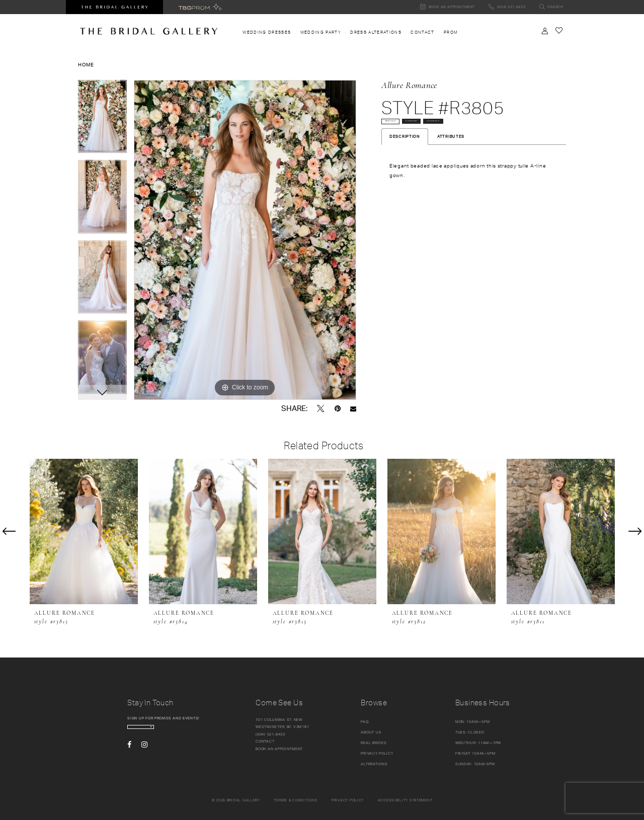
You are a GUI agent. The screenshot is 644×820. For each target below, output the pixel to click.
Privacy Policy (377, 753)
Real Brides (374, 743)
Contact (265, 741)
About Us (371, 732)
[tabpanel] (102, 120)
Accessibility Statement (405, 800)
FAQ (365, 722)
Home (86, 64)
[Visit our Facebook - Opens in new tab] (129, 753)
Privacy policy (348, 800)
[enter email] (169, 731)
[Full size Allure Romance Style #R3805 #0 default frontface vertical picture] (245, 240)
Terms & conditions (296, 800)
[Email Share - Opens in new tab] (353, 409)
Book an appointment (279, 749)
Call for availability (416, 151)
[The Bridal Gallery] (149, 31)
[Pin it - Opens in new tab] (338, 408)
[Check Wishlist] (559, 30)
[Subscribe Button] (202, 731)
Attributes (451, 171)
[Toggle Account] (545, 31)
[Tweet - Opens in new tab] (321, 408)
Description (405, 171)
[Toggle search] (551, 7)
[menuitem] (267, 32)
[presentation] (84, 531)
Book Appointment (483, 130)
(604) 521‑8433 (270, 734)
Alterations (374, 764)
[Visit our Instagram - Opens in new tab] (144, 753)
